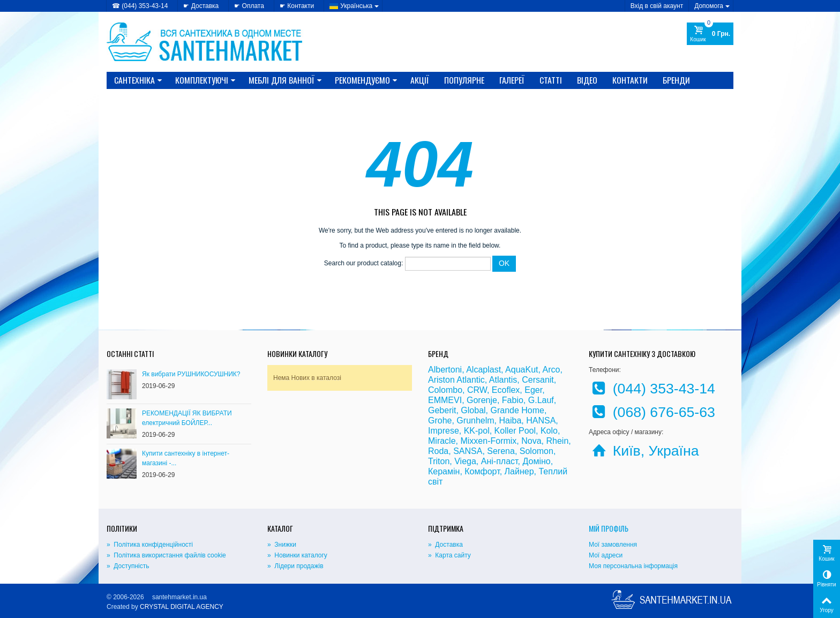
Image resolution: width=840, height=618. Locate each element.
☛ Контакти (297, 6)
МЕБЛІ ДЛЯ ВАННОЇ (285, 80)
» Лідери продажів (295, 566)
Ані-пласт (500, 461)
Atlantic (470, 380)
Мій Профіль (609, 528)
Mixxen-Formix (488, 441)
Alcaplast (483, 370)
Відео (587, 80)
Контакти (630, 80)
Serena (501, 451)
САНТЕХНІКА (138, 80)
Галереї (512, 80)
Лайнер (519, 471)
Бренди (676, 80)
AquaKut (522, 370)
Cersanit (538, 380)
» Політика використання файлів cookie (166, 555)
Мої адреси (606, 555)
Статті (551, 80)
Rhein (557, 441)
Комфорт (482, 471)
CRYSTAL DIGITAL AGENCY (182, 607)
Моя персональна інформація (633, 566)
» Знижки (282, 545)
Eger (533, 390)
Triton (439, 461)
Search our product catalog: (363, 264)
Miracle (442, 441)
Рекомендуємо (366, 80)
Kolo (549, 431)
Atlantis (503, 380)
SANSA (468, 451)
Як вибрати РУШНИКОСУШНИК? (191, 374)
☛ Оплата (249, 6)
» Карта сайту (449, 555)
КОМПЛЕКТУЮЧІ (205, 80)
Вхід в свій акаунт (657, 6)
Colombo (445, 390)
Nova (531, 441)
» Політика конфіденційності (150, 545)
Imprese (444, 431)
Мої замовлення (613, 545)
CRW (477, 390)
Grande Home (518, 410)
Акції (420, 80)
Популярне (464, 80)
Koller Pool (515, 431)
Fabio (513, 400)
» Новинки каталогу (297, 555)
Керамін (444, 471)
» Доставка (445, 545)
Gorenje (482, 400)
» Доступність (128, 566)
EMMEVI (445, 400)
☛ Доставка (201, 6)
